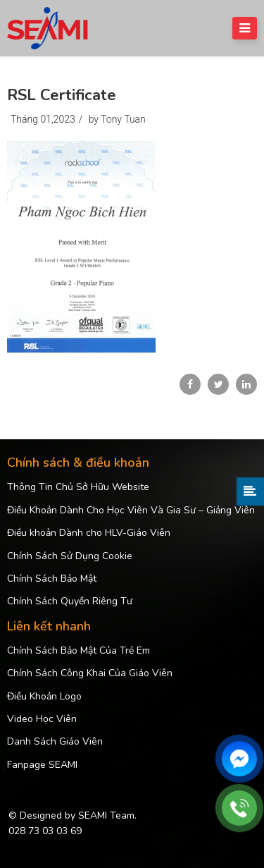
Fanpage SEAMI (42, 765)
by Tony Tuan (117, 119)
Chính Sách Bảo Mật (52, 579)
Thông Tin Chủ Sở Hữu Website (78, 487)
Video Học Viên (42, 719)
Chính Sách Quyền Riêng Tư (70, 601)
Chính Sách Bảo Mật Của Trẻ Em (78, 650)
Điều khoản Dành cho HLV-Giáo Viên (89, 533)
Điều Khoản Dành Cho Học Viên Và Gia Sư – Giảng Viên (131, 510)
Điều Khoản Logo (44, 696)
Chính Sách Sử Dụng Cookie (70, 556)
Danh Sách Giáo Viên (55, 741)
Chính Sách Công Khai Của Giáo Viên (90, 673)
